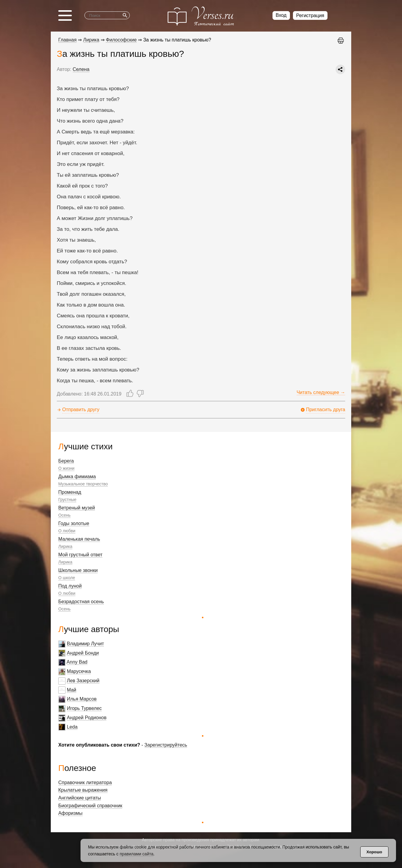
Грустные (67, 500)
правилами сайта (136, 854)
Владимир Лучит (85, 644)
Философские (121, 40)
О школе (67, 578)
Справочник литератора (85, 782)
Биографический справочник (90, 806)
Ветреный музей (77, 508)
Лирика (65, 546)
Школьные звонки (78, 570)
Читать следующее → (321, 392)
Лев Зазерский (83, 681)
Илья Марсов (82, 699)
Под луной (70, 586)
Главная (67, 40)
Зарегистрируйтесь (166, 745)
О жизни (66, 468)
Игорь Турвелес (84, 708)
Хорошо (374, 852)
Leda (72, 727)
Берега (66, 461)
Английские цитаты (80, 798)
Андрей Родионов (87, 718)
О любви (67, 531)
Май (71, 690)
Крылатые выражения (83, 790)
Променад (70, 492)
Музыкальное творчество (83, 484)
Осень (64, 515)
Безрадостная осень (81, 602)
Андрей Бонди (83, 653)
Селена (81, 69)
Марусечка (79, 671)
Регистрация (310, 15)
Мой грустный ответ (80, 555)
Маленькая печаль (79, 539)
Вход (281, 15)
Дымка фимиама (77, 477)
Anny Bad (77, 662)
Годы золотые (74, 523)
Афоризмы (70, 813)
